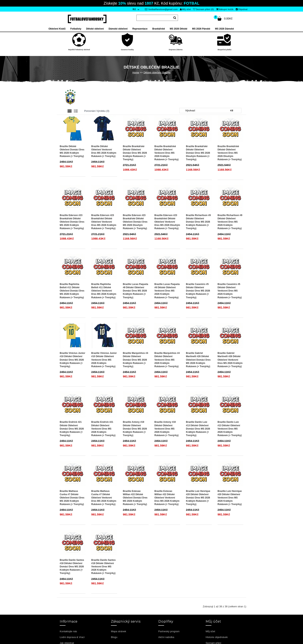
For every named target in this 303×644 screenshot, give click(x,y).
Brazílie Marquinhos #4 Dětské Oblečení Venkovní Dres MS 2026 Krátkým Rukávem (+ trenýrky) (167, 360)
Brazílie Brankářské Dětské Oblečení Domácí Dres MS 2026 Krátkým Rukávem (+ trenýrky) (135, 153)
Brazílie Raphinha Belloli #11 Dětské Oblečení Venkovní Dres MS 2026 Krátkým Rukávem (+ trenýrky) (104, 291)
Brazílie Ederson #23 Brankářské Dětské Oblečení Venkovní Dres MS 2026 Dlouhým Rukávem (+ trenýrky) (167, 222)
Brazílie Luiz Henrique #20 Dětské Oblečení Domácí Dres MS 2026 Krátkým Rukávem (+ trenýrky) (198, 498)
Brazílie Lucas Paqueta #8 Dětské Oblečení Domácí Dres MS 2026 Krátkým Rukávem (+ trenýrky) (136, 291)
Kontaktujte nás (68, 631)
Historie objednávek (217, 637)
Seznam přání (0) (203, 9)
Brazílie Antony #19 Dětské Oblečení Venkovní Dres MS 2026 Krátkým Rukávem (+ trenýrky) (166, 429)
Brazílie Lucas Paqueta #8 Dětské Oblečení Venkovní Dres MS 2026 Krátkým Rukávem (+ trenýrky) (167, 291)
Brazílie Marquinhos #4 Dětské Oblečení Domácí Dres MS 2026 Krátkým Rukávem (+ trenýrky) (136, 360)
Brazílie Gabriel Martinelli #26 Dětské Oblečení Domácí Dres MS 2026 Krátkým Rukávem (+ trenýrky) (198, 360)
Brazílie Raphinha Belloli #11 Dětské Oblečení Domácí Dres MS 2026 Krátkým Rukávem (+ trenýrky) (72, 291)
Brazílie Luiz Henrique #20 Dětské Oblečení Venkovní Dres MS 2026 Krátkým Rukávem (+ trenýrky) (230, 498)
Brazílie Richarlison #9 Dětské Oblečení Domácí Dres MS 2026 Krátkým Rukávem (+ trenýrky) (198, 222)
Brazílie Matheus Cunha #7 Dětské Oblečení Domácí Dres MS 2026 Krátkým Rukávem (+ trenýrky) (72, 498)
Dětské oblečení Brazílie (157, 72)
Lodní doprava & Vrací (72, 637)
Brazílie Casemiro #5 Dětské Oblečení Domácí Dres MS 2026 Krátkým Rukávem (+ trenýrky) (198, 291)
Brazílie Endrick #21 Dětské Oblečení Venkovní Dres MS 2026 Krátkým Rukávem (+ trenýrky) (103, 429)
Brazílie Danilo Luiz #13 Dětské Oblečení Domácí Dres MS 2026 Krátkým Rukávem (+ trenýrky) (198, 429)
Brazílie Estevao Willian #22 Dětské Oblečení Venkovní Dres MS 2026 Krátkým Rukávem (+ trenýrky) (167, 498)
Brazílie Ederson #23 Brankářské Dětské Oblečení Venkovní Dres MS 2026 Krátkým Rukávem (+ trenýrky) (104, 222)
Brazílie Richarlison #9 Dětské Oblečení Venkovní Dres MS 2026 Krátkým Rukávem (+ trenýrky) (230, 222)
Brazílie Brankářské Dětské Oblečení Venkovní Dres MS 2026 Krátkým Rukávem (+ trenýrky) (166, 153)
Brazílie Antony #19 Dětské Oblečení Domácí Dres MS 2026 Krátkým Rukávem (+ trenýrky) (135, 429)
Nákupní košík (225, 9)
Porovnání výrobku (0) (97, 111)
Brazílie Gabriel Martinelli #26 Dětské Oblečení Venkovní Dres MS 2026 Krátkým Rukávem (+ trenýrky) (230, 360)
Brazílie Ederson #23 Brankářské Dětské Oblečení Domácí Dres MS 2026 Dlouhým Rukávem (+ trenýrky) (135, 222)
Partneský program (169, 631)
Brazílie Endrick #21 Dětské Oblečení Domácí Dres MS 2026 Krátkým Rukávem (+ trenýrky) (72, 429)
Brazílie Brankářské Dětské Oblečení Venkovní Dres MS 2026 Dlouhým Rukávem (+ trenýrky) (230, 153)
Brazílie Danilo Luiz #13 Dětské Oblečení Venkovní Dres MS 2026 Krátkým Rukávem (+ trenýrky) (230, 429)
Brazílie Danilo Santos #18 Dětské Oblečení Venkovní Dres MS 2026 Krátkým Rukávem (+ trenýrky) (103, 567)
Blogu (114, 637)
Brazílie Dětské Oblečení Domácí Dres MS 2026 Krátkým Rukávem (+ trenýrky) (72, 151)
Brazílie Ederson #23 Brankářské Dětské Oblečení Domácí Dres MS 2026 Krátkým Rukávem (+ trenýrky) (72, 222)
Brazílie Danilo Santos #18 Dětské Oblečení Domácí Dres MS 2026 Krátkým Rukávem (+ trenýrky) (72, 567)
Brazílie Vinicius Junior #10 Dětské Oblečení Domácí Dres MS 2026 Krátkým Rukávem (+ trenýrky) (72, 360)
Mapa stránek (119, 631)
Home (136, 72)
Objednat (242, 9)
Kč (134, 9)
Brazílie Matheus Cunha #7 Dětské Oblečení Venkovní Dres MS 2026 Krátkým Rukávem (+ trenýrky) (104, 498)
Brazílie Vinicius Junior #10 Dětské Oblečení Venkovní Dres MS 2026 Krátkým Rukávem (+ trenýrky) (104, 360)
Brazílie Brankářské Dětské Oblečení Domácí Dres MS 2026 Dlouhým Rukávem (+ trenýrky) (198, 153)
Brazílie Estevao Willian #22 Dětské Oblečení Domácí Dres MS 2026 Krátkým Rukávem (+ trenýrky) (135, 498)
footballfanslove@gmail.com (161, 9)
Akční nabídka (166, 637)
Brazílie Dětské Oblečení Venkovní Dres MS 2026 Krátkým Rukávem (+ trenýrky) (104, 151)
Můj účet (185, 9)
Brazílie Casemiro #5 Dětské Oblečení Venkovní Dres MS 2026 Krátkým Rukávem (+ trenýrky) (230, 291)
